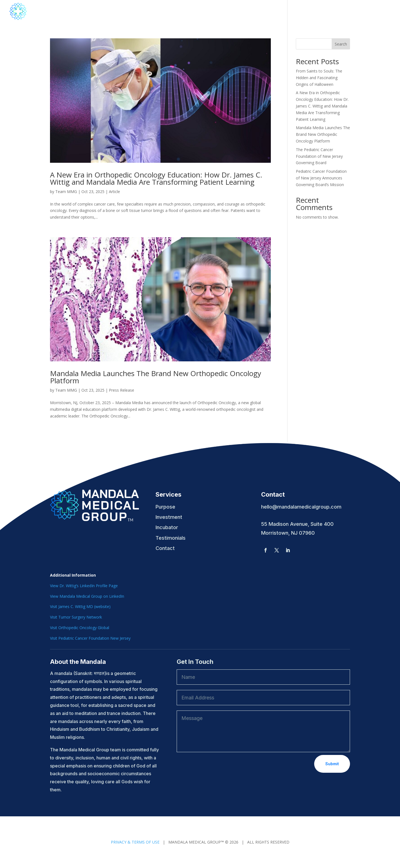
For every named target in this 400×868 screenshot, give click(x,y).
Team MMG (66, 192)
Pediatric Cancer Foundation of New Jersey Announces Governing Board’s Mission (321, 178)
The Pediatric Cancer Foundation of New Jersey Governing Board (319, 156)
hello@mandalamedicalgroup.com (301, 507)
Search (341, 44)
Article (114, 192)
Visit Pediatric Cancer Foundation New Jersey (90, 638)
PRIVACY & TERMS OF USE (135, 842)
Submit (332, 764)
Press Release (122, 390)
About (172, 12)
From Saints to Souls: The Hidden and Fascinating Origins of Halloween (319, 78)
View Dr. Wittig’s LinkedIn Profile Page (84, 586)
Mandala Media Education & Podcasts (235, 12)
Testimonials (376, 12)
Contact (321, 12)
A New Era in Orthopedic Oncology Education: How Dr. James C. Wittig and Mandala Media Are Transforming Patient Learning (156, 178)
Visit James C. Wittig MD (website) (80, 606)
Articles (346, 12)
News (298, 12)
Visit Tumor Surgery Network (76, 617)
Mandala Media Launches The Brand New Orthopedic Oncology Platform (156, 377)
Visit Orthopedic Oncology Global (80, 628)
